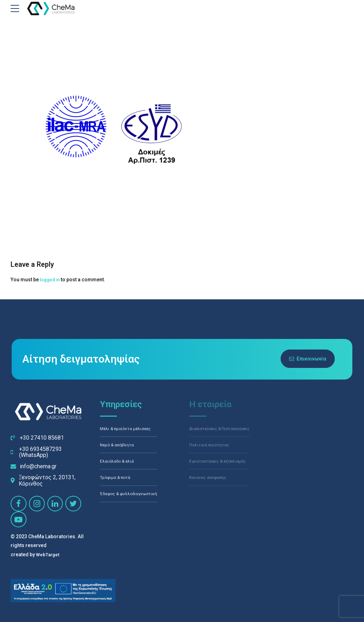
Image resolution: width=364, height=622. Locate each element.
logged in (51, 280)
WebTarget (48, 554)
